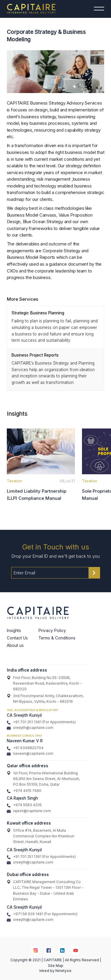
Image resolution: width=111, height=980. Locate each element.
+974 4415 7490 (24, 791)
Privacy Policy (52, 631)
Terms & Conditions (57, 638)
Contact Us (17, 638)
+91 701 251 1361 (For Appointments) (41, 722)
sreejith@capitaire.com (30, 728)
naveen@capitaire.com (30, 754)
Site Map (56, 966)
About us (15, 645)
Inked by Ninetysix (55, 971)
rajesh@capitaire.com (29, 811)
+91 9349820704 (25, 748)
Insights (14, 631)
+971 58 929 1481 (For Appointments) (42, 914)
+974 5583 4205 (24, 805)
